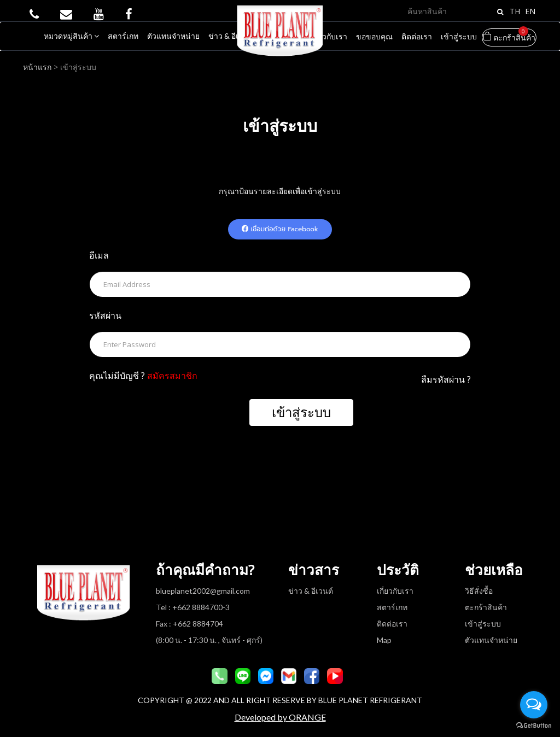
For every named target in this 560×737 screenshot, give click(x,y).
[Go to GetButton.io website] (534, 726)
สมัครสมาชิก (172, 376)
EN (530, 11)
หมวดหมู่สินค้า (71, 36)
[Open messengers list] (534, 705)
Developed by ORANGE (280, 717)
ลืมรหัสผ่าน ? (446, 379)
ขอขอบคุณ (374, 36)
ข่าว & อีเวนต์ (231, 36)
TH (515, 11)
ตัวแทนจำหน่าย (173, 36)
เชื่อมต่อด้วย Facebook (280, 229)
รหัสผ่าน (105, 315)
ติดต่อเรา (417, 36)
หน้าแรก (38, 67)
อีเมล (99, 255)
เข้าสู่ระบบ (459, 36)
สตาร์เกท (123, 36)
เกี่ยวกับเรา (329, 36)
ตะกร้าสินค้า (509, 35)
